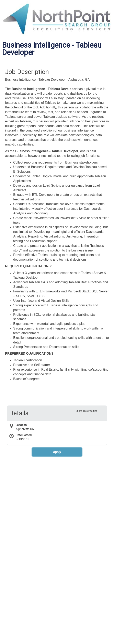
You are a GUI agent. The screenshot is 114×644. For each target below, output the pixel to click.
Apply (57, 452)
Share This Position (87, 411)
